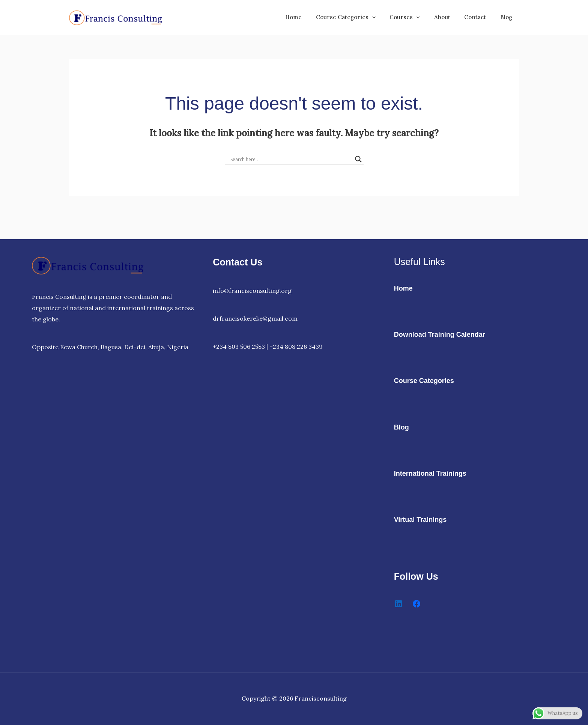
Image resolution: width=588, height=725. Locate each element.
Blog (508, 17)
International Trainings (430, 473)
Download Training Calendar (440, 335)
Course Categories (359, 17)
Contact (480, 17)
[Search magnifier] (358, 159)
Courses (415, 17)
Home (309, 17)
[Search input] (291, 159)
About (449, 17)
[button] (385, 17)
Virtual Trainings (420, 520)
